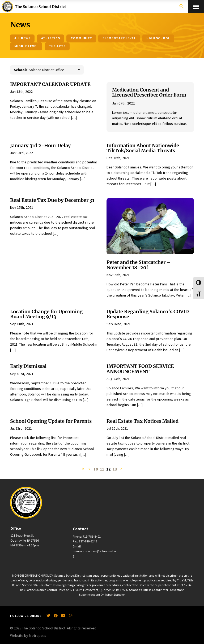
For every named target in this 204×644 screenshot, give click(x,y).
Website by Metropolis (28, 636)
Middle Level (26, 46)
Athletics (51, 38)
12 (108, 469)
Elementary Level (119, 38)
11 (102, 469)
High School (158, 38)
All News (22, 38)
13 (115, 469)
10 (96, 469)
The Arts (57, 46)
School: (20, 70)
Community (81, 38)
